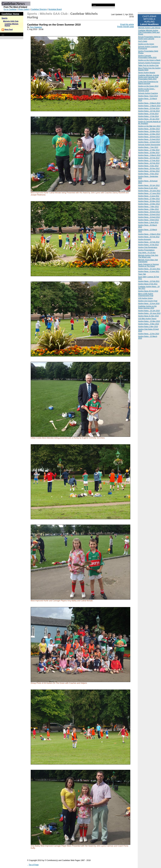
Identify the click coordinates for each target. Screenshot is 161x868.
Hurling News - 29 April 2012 (149, 212)
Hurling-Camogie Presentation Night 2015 (147, 56)
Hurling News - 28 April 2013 (149, 137)
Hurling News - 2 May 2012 (149, 209)
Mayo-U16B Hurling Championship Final (146, 295)
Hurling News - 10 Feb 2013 (149, 163)
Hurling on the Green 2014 (148, 86)
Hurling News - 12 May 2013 (149, 134)
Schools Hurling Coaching (148, 93)
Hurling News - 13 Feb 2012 (149, 242)
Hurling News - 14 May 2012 (149, 204)
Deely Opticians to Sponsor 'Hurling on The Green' (149, 265)
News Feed (9, 29)
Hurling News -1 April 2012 (148, 222)
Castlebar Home (10, 14)
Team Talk (142, 274)
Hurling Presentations (146, 250)
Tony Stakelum (36, 27)
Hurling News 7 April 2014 (148, 96)
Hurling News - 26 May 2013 (149, 129)
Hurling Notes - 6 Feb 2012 (148, 245)
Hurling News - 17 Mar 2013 (149, 150)
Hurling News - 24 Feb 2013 (149, 158)
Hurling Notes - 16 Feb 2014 (149, 111)
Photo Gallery (24, 9)
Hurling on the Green (146, 44)
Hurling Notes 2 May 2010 (148, 326)
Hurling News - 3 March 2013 (149, 155)
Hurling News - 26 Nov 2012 (149, 168)
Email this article (127, 24)
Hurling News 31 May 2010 (148, 316)
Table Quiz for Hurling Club (148, 65)
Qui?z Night (143, 41)
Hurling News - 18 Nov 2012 (149, 171)
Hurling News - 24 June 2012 (149, 191)
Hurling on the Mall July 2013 (149, 126)
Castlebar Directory (39, 9)
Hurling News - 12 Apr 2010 (149, 334)
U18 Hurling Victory (146, 298)
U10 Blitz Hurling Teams (147, 319)
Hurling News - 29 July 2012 (149, 185)
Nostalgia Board (55, 9)
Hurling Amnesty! (145, 239)
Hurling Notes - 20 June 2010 (149, 313)
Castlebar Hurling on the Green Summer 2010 (147, 307)
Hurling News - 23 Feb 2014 (149, 108)
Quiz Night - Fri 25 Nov (147, 253)
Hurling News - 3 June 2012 (149, 196)
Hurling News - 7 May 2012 (149, 206)
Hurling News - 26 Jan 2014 (149, 119)
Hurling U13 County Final (148, 301)
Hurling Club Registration (148, 247)
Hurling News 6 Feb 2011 (148, 284)
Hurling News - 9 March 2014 (149, 103)
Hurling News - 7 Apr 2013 (148, 147)
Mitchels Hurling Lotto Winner (149, 28)
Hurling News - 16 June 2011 (149, 269)
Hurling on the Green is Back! (149, 60)
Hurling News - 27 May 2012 (149, 199)
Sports (4, 18)
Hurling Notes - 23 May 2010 (149, 321)
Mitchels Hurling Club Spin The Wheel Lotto (148, 256)
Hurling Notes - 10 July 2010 (149, 311)
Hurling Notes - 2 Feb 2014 (148, 116)
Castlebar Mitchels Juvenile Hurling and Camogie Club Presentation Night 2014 (149, 77)
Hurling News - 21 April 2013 (149, 139)
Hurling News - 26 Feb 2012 (149, 237)
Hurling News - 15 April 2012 (149, 217)
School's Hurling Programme (149, 63)
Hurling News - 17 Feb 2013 (149, 160)
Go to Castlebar (10, 9)
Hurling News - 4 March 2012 (149, 234)
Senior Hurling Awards (147, 73)
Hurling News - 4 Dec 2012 (148, 166)
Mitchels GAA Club (11, 21)
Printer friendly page (126, 27)
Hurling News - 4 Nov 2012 (148, 174)
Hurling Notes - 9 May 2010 (149, 324)
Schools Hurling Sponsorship (149, 145)
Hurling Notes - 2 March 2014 (149, 106)
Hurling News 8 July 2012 (148, 188)
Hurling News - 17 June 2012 (149, 193)
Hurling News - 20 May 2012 (149, 201)
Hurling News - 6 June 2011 (149, 271)
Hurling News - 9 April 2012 (149, 220)
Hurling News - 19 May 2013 (149, 131)
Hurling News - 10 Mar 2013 (149, 152)
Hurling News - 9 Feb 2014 (148, 114)
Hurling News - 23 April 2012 (149, 214)
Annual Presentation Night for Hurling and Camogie (149, 38)
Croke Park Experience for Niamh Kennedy (148, 82)
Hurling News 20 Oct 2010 (148, 291)
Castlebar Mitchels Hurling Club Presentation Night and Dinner (149, 32)
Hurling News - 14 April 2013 (149, 142)
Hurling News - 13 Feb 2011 (149, 281)
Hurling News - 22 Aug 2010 (149, 303)
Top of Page (34, 865)
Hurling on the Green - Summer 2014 (147, 90)
